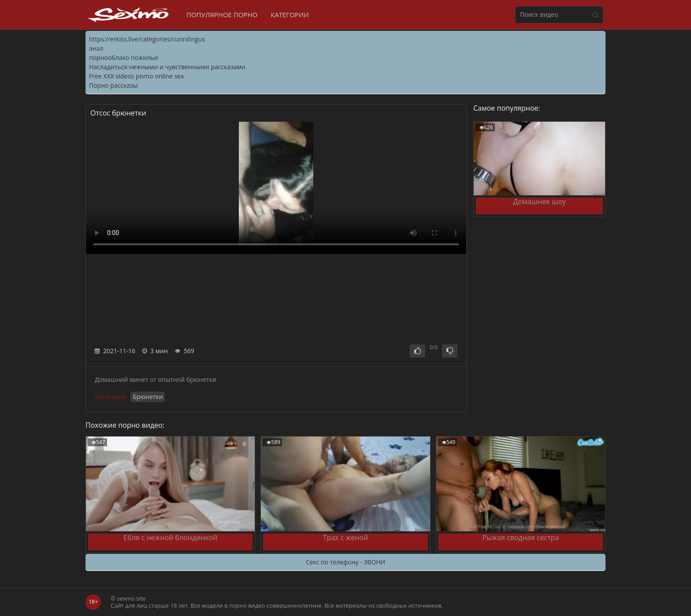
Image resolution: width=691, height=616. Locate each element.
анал (96, 48)
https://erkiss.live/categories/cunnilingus (147, 39)
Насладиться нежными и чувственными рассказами (167, 67)
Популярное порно (222, 15)
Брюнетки (148, 397)
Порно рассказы (113, 85)
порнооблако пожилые (124, 58)
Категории (290, 15)
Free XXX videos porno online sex (136, 76)
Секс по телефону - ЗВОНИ (345, 562)
